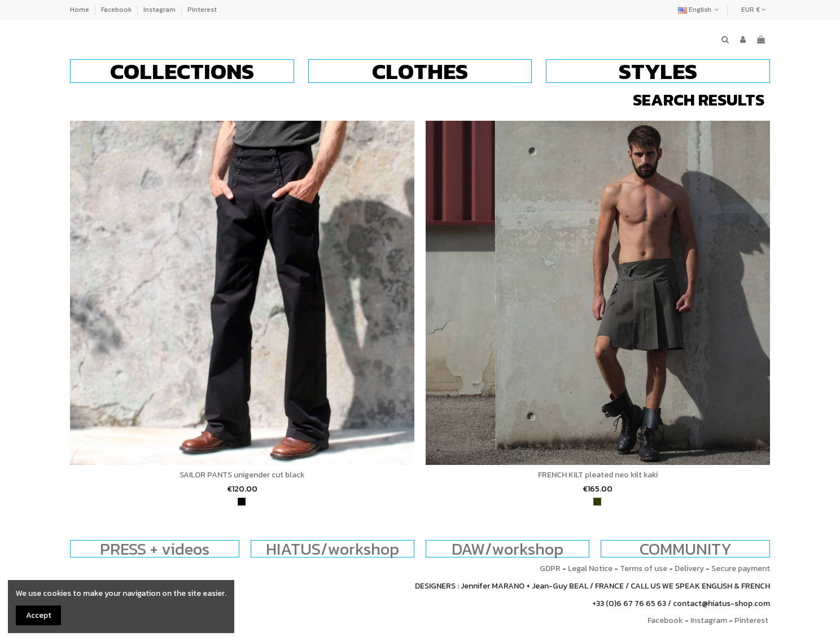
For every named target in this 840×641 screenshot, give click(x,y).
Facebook (117, 10)
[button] (182, 71)
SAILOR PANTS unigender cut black (242, 475)
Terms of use (644, 568)
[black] (242, 502)
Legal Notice (590, 568)
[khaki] (597, 502)
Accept (39, 615)
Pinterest (202, 10)
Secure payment (741, 568)
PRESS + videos (155, 549)
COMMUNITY (686, 549)
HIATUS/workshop (333, 549)
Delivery (689, 568)
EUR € (754, 10)
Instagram (160, 10)
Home (80, 10)
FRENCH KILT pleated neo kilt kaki (598, 475)
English (700, 10)
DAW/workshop (508, 549)
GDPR (550, 568)
